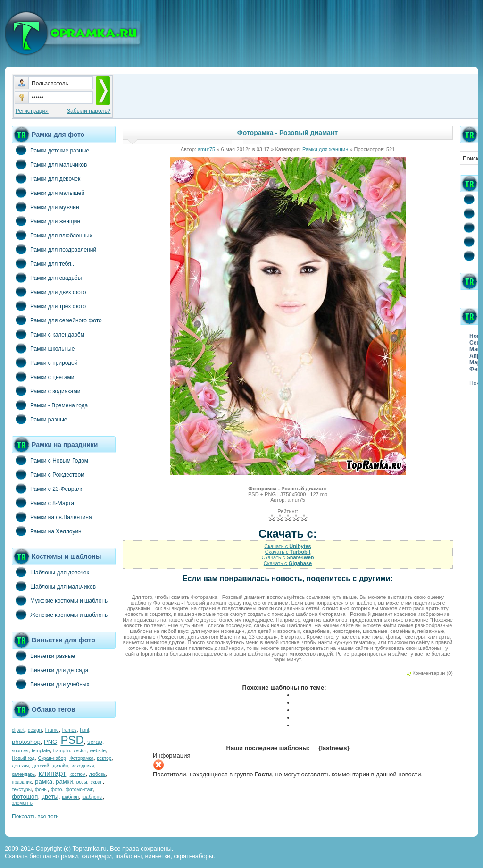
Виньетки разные (43, 656)
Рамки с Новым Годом (50, 460)
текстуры (22, 789)
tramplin (62, 751)
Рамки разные (39, 419)
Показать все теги (35, 817)
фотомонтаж (79, 789)
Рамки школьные (43, 348)
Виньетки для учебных (50, 684)
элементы (23, 803)
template (41, 751)
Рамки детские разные (50, 150)
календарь (23, 774)
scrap (95, 742)
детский (41, 766)
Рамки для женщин (46, 221)
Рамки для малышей (48, 193)
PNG (50, 742)
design (35, 730)
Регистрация (32, 111)
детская (20, 766)
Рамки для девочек (46, 178)
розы (82, 782)
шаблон (70, 797)
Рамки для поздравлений (54, 249)
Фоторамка (81, 758)
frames (70, 730)
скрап (97, 782)
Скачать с (287, 546)
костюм (78, 774)
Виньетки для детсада (50, 670)
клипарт (52, 773)
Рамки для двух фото (49, 292)
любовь (97, 774)
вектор (104, 758)
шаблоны (92, 797)
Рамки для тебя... (44, 263)
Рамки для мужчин (46, 207)
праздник (22, 782)
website (98, 751)
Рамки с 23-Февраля (48, 489)
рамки (64, 781)
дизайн (61, 766)
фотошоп (25, 796)
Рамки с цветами (43, 377)
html (85, 730)
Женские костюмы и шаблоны (60, 615)
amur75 (206, 149)
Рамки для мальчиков (49, 164)
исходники (83, 766)
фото (57, 789)
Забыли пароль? (89, 111)
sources (20, 751)
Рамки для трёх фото (49, 306)
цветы (50, 796)
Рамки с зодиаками (46, 391)
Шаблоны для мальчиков (54, 586)
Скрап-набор (52, 758)
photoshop (26, 742)
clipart (18, 730)
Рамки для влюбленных (52, 235)
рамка (44, 781)
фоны (41, 789)
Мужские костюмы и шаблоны (60, 600)
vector (80, 751)
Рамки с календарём (48, 334)
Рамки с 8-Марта (43, 503)
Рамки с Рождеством (48, 474)
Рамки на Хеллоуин (47, 531)
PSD (72, 740)
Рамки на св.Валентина (52, 517)
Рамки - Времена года (50, 405)
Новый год (23, 758)
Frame (52, 730)
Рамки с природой (45, 362)
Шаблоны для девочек (50, 572)
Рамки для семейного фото (57, 320)
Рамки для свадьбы (47, 278)
